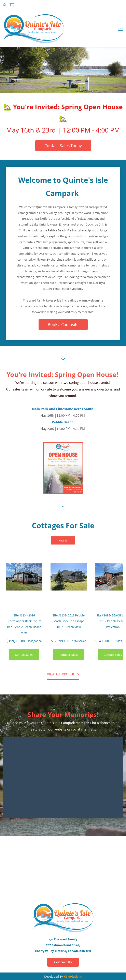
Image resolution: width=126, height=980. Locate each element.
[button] (63, 146)
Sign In (106, 5)
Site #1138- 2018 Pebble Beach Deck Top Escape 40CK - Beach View (69, 621)
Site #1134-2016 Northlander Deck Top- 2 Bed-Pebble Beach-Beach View (24, 624)
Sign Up (119, 5)
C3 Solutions (73, 976)
